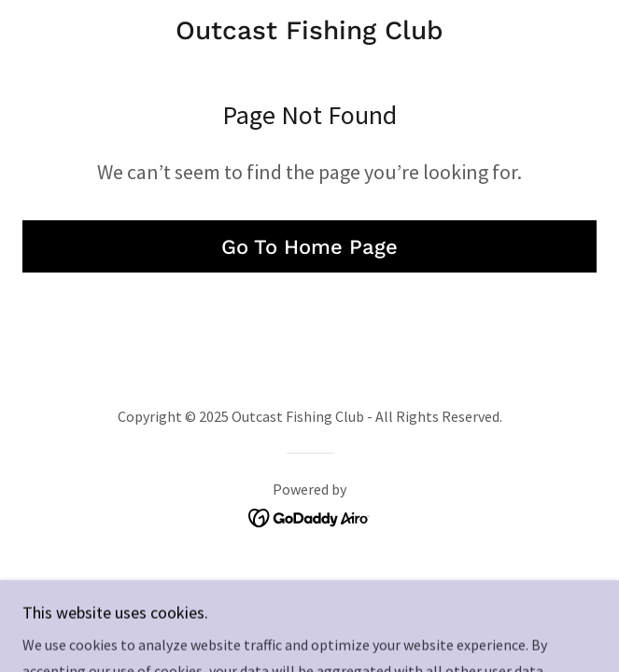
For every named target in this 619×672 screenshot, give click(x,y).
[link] (309, 31)
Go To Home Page (309, 247)
